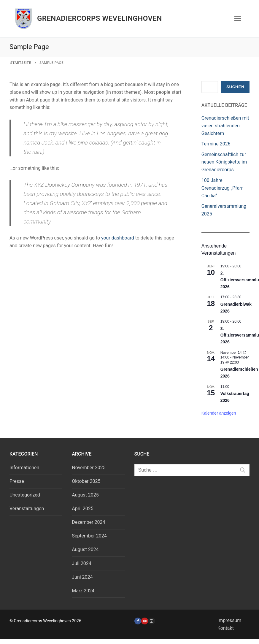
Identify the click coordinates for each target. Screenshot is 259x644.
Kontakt (226, 628)
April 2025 (83, 509)
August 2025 (85, 495)
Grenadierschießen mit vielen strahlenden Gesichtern (225, 126)
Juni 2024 (82, 577)
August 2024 (85, 549)
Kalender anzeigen (219, 413)
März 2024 (83, 591)
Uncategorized (25, 495)
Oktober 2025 (86, 481)
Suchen (235, 87)
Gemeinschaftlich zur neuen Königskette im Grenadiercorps (224, 162)
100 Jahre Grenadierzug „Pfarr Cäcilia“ (222, 188)
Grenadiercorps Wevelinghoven (100, 18)
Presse (17, 481)
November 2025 (89, 468)
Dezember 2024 (88, 522)
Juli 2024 (81, 563)
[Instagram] (151, 621)
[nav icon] (238, 19)
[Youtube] (145, 621)
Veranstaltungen (27, 509)
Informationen (24, 468)
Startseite (21, 63)
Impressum (229, 620)
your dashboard (118, 238)
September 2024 (89, 536)
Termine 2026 (216, 144)
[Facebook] (138, 621)
